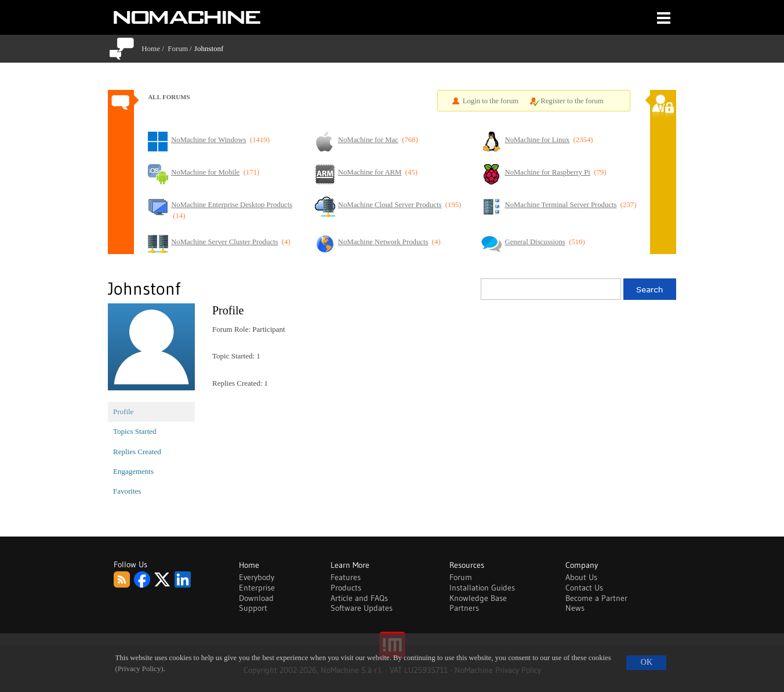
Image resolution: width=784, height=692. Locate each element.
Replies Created (137, 452)
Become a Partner (596, 598)
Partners (464, 608)
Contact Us (584, 588)
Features (346, 577)
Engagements (133, 471)
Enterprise (257, 588)
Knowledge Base (478, 598)
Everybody (257, 577)
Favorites (127, 491)
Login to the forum (491, 101)
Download (256, 598)
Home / (155, 48)
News (575, 608)
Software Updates (362, 608)
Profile (123, 412)
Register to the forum (572, 101)
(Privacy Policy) (139, 669)
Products (346, 588)
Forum (178, 48)
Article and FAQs (359, 598)
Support (253, 608)
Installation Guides (482, 588)
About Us (581, 577)
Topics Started (135, 431)
